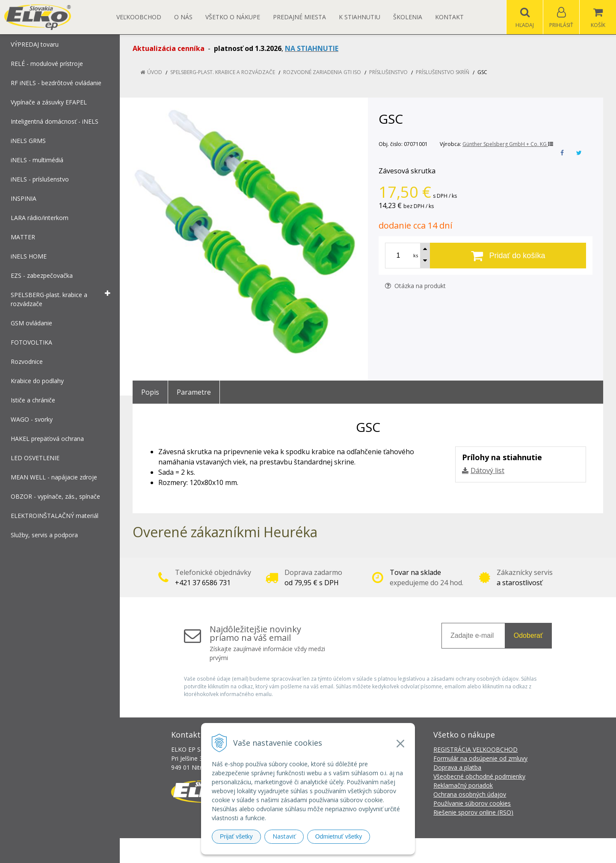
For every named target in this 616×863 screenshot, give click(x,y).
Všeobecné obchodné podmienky (479, 776)
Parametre (194, 392)
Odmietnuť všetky (339, 836)
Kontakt (449, 17)
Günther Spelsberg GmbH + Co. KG (508, 144)
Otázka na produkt (415, 286)
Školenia (408, 17)
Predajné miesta (299, 17)
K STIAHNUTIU (360, 17)
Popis (150, 392)
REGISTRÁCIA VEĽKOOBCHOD (475, 749)
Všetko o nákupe (233, 17)
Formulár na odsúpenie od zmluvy (480, 758)
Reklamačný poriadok (463, 785)
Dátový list (487, 470)
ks (416, 255)
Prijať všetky (236, 836)
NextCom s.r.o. (462, 850)
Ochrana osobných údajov (470, 794)
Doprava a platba (457, 767)
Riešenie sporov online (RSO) (473, 812)
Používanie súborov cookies (472, 803)
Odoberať (528, 635)
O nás (183, 17)
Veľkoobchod (139, 17)
